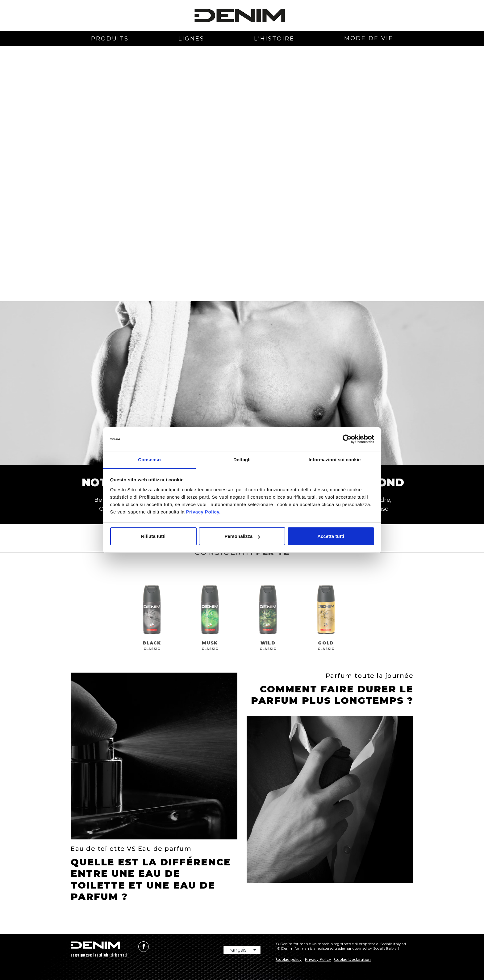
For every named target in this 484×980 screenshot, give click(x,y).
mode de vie (369, 38)
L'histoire (274, 39)
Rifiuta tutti (153, 536)
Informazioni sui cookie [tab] (335, 460)
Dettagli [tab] (242, 460)
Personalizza (242, 536)
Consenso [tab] (149, 460)
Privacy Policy (318, 959)
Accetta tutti (331, 536)
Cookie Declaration (352, 959)
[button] (89, 112)
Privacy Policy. (203, 512)
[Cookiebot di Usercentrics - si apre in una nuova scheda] (347, 439)
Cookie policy (289, 959)
